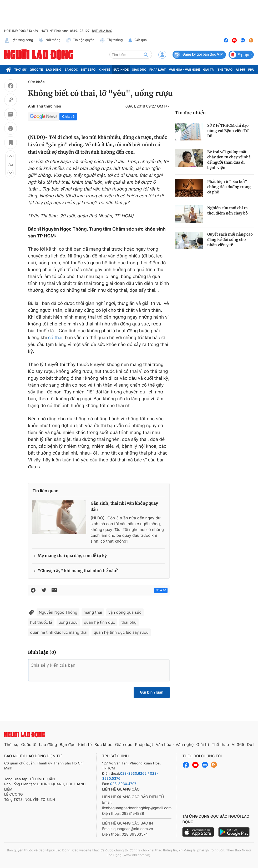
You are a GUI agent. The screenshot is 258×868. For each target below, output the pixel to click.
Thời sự (20, 70)
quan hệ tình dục (99, 622)
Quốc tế (36, 70)
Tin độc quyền (80, 40)
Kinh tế (104, 70)
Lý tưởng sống (19, 40)
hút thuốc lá (41, 622)
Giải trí (209, 70)
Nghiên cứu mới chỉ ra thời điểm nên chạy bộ (227, 211)
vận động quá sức (125, 612)
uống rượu (68, 622)
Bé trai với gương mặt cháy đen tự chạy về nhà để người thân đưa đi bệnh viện (229, 160)
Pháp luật (158, 70)
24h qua (137, 40)
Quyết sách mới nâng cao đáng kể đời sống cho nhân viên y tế (230, 240)
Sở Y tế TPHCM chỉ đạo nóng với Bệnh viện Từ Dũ (228, 131)
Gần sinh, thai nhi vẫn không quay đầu (124, 507)
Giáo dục (139, 70)
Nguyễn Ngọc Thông (58, 612)
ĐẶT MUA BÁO (102, 31)
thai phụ (129, 622)
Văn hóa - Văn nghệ (184, 70)
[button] (11, 156)
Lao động (54, 70)
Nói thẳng (49, 40)
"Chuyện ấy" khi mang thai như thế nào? (78, 571)
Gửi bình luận (152, 692)
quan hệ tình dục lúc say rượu (121, 632)
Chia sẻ (68, 117)
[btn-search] (146, 55)
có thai (55, 338)
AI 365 (240, 70)
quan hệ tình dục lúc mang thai (59, 632)
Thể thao (225, 70)
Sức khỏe (121, 70)
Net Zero (88, 70)
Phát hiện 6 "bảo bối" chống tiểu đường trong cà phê (229, 187)
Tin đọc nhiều (190, 113)
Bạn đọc (71, 70)
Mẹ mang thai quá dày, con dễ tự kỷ (72, 556)
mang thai (93, 612)
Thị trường (111, 40)
